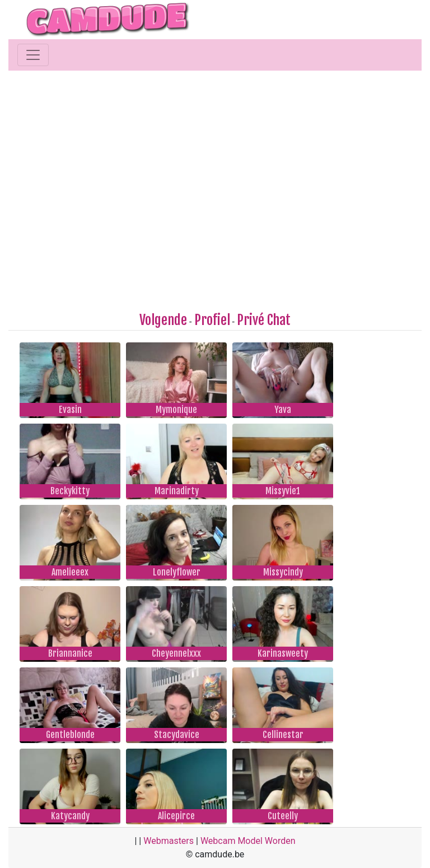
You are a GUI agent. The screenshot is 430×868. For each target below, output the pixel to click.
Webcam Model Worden (248, 841)
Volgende (163, 320)
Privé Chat (264, 320)
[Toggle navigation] (33, 55)
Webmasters (169, 841)
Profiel (212, 320)
